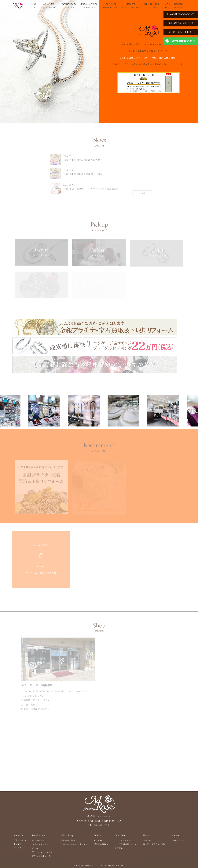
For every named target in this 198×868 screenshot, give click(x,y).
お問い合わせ (178, 842)
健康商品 (119, 850)
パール (35, 850)
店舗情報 (18, 846)
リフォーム (99, 842)
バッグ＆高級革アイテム (126, 846)
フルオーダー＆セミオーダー (74, 846)
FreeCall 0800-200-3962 (181, 14)
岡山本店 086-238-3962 (181, 23)
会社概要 (18, 850)
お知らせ (147, 842)
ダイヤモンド (38, 842)
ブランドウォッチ (123, 842)
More (142, 194)
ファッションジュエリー (43, 854)
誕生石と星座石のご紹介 (155, 846)
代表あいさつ (20, 842)
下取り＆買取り (101, 846)
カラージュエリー (40, 846)
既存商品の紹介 (68, 842)
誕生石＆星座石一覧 (41, 858)
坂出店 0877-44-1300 (181, 32)
